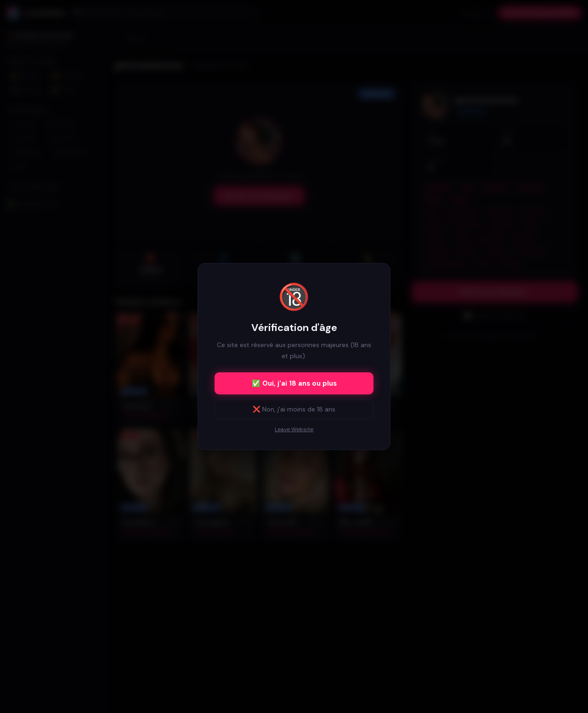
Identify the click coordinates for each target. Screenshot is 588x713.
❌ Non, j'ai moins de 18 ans (294, 409)
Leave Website (294, 429)
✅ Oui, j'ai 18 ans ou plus (294, 383)
